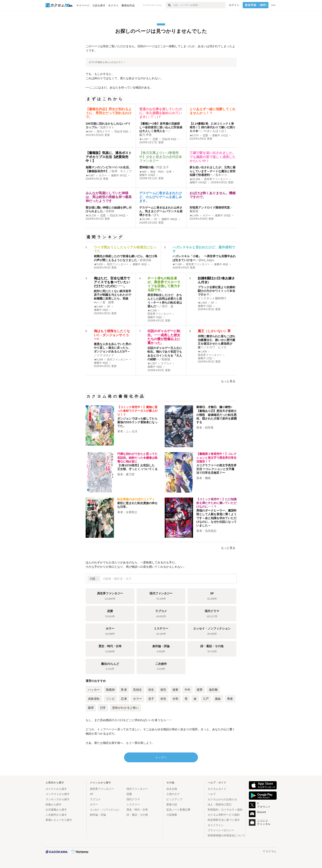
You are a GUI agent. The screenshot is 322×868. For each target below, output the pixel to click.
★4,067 (90, 175)
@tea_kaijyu (206, 260)
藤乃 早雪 (145, 135)
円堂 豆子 (163, 167)
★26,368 (195, 179)
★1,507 (152, 363)
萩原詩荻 (146, 260)
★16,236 (91, 216)
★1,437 (144, 139)
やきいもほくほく (215, 131)
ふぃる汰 (132, 431)
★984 (143, 172)
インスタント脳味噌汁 (212, 298)
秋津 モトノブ (122, 171)
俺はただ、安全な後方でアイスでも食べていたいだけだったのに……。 (112, 282)
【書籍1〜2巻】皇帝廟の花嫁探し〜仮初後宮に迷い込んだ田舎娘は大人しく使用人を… (161, 127)
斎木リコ (221, 175)
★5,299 (152, 311)
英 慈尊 (108, 302)
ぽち (156, 215)
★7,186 (177, 264)
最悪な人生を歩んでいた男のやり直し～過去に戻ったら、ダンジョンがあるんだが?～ (113, 348)
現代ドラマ (103, 132)
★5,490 (98, 307)
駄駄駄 (166, 359)
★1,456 (194, 216)
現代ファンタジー (118, 264)
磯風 (208, 478)
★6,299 (98, 360)
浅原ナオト (107, 127)
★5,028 (98, 264)
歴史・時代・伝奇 (161, 172)
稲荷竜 (209, 428)
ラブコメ (166, 363)
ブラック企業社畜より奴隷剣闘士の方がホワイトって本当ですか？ (216, 291)
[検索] (169, 5)
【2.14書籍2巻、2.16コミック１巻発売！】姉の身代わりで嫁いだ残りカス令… (213, 127)
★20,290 (145, 219)
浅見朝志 (211, 531)
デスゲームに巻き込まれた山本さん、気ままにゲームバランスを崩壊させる (161, 211)
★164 (89, 132)
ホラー (103, 175)
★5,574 (194, 135)
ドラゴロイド (105, 355)
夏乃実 (130, 474)
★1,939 (202, 352)
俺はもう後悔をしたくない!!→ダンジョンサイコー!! (112, 335)
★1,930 (202, 303)
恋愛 (155, 139)
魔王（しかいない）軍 (214, 331)
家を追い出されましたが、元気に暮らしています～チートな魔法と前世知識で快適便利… (213, 171)
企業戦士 (132, 512)
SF (156, 219)
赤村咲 (110, 211)
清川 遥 (168, 306)
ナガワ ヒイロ (216, 347)
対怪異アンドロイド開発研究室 (210, 208)
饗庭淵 (194, 211)
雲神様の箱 (146, 167)
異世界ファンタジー (216, 179)
